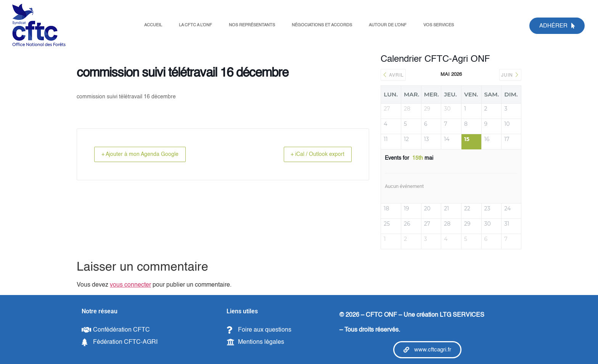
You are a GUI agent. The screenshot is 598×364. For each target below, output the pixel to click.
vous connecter (130, 285)
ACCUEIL (153, 25)
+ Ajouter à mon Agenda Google (145, 154)
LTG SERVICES (462, 315)
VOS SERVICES (439, 25)
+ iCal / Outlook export (313, 154)
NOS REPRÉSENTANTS (252, 25)
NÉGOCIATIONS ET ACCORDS (322, 25)
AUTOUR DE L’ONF (388, 25)
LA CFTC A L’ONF (195, 25)
